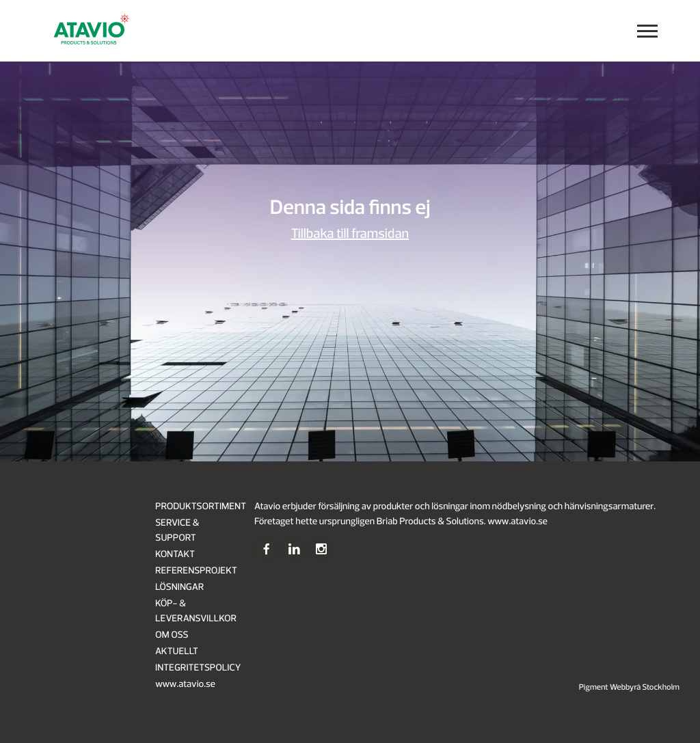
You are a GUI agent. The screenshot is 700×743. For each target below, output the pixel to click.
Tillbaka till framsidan (350, 234)
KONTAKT (175, 555)
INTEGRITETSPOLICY (198, 668)
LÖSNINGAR (179, 587)
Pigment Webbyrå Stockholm (629, 687)
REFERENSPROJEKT (196, 571)
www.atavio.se (185, 685)
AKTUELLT (177, 652)
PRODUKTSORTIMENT (201, 507)
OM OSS (172, 635)
